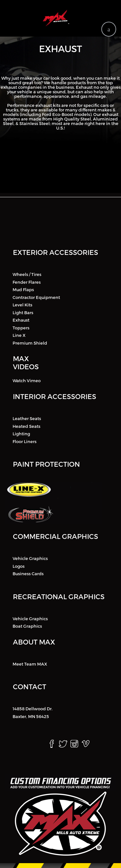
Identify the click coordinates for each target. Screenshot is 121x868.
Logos (19, 566)
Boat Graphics (27, 626)
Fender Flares (27, 282)
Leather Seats (27, 418)
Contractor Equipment (36, 297)
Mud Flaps (23, 290)
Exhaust (21, 320)
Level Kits (22, 305)
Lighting (21, 434)
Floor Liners (25, 441)
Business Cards (28, 574)
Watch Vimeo (27, 381)
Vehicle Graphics (30, 558)
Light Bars (23, 312)
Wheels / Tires (27, 274)
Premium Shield (30, 343)
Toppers (21, 327)
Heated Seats (26, 426)
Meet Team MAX (30, 664)
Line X (19, 335)
